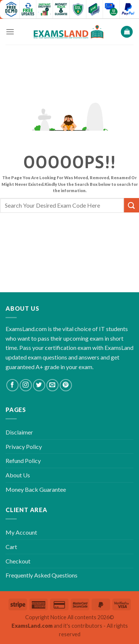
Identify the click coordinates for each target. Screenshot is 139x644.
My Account (21, 532)
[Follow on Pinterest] (66, 385)
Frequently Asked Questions (42, 575)
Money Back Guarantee (36, 489)
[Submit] (132, 205)
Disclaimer (19, 432)
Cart (11, 547)
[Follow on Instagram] (26, 385)
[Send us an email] (52, 385)
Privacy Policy (24, 447)
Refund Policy (23, 461)
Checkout (18, 561)
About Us (18, 475)
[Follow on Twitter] (39, 385)
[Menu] (10, 32)
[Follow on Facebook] (12, 385)
